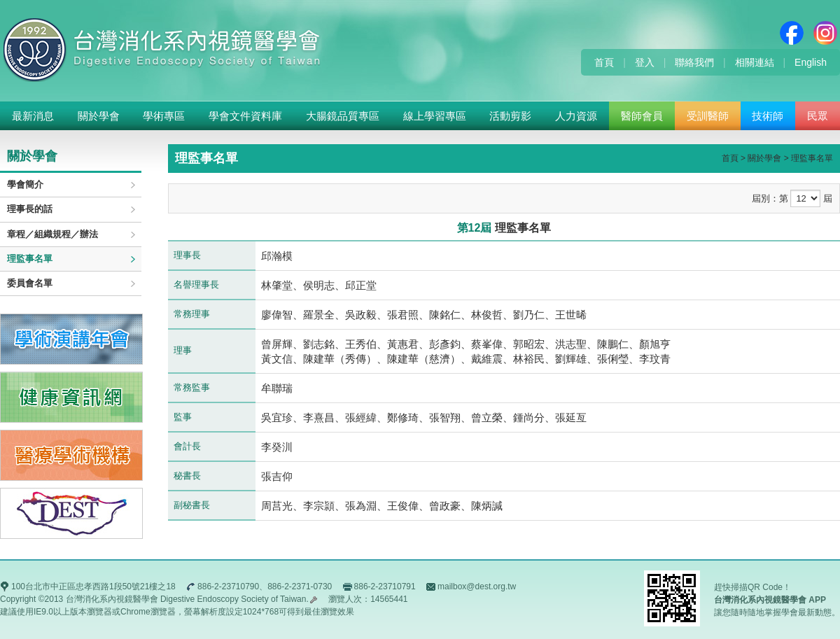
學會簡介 (25, 184)
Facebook (792, 33)
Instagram (825, 33)
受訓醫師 (708, 116)
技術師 (768, 116)
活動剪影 (510, 116)
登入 (645, 62)
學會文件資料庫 (245, 116)
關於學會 (99, 116)
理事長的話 (30, 209)
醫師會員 (642, 116)
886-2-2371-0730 (300, 587)
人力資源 (576, 116)
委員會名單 (30, 283)
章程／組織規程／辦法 (52, 234)
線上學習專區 (435, 116)
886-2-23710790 (228, 587)
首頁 (604, 62)
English (811, 62)
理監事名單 (30, 259)
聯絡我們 (694, 62)
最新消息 (33, 116)
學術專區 (164, 116)
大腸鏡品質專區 (343, 116)
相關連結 (755, 62)
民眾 (818, 116)
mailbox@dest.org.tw (477, 587)
